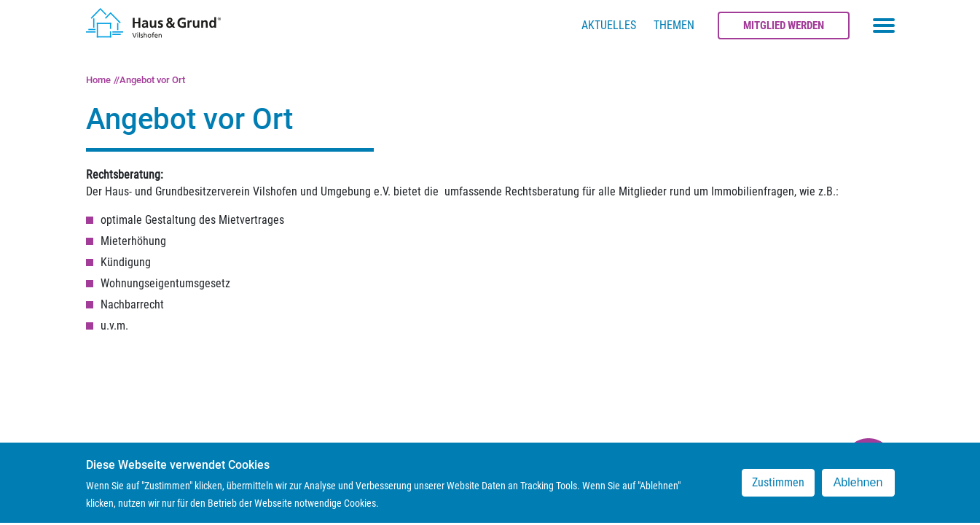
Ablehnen (858, 489)
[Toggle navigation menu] (884, 26)
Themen (674, 25)
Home (98, 80)
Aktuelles (609, 25)
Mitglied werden (784, 26)
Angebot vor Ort (152, 80)
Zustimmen (778, 489)
